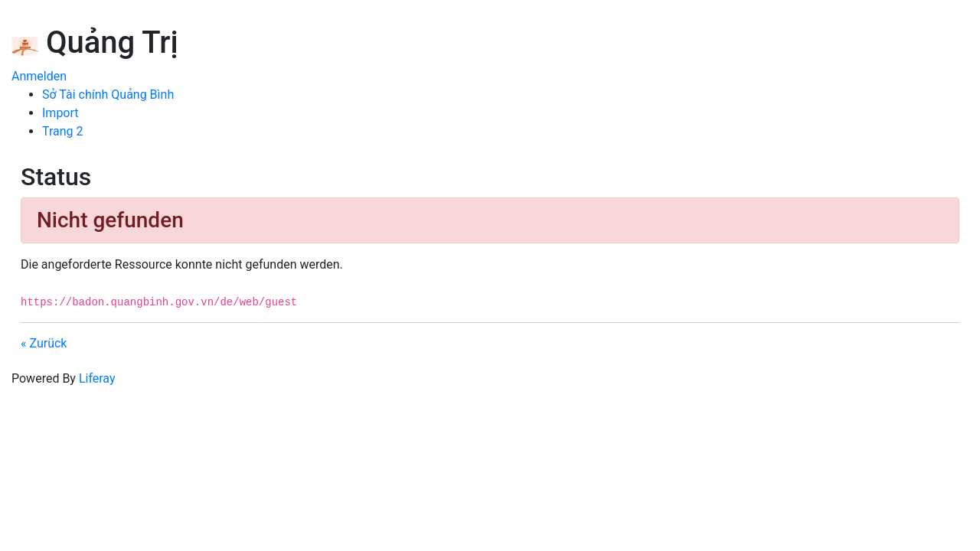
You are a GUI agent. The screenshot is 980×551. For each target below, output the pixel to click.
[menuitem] (108, 95)
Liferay (97, 378)
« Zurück (44, 343)
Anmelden (39, 76)
